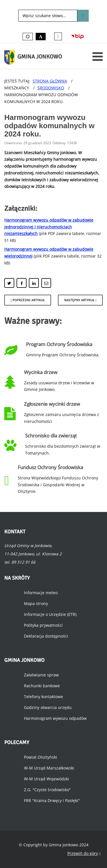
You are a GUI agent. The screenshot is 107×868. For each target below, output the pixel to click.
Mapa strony (36, 603)
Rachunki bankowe (42, 686)
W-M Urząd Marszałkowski (49, 768)
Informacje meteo (41, 593)
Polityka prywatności (43, 625)
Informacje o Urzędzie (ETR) (50, 614)
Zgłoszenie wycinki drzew (52, 404)
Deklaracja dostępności (46, 636)
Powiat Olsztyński (41, 757)
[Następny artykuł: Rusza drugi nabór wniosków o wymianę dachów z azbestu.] (80, 300)
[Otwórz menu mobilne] (98, 56)
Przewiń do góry (84, 854)
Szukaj (83, 16)
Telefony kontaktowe (44, 697)
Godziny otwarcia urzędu (48, 707)
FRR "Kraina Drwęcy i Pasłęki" (52, 800)
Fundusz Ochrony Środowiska (50, 467)
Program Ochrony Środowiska (59, 344)
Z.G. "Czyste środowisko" (47, 790)
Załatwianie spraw (41, 675)
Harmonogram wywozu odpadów (55, 718)
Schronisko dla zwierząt (51, 436)
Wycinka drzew (41, 372)
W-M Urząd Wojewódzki (47, 779)
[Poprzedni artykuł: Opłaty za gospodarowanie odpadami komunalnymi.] (28, 300)
